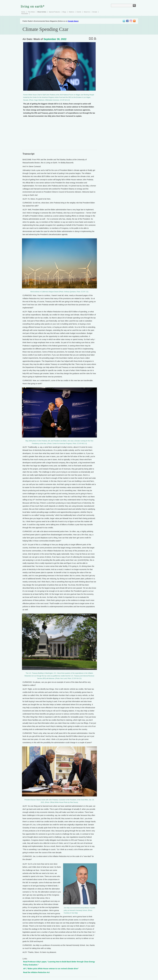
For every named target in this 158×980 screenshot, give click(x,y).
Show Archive (42, 12)
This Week (31, 12)
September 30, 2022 (55, 39)
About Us (87, 12)
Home (23, 12)
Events (79, 12)
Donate (95, 12)
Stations (71, 12)
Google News (73, 21)
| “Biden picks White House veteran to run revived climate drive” (51, 969)
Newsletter (25, 14)
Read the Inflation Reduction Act (36, 972)
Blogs (64, 12)
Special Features (54, 12)
